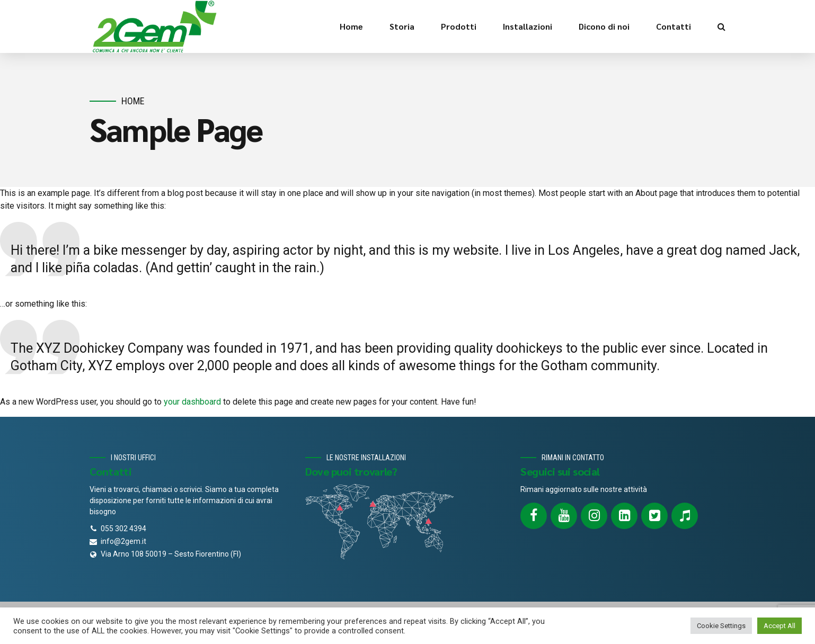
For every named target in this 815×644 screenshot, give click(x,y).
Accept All (779, 626)
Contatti (674, 26)
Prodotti (459, 26)
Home (351, 26)
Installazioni (528, 26)
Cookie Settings (721, 626)
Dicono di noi (604, 26)
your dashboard (192, 402)
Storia (402, 26)
